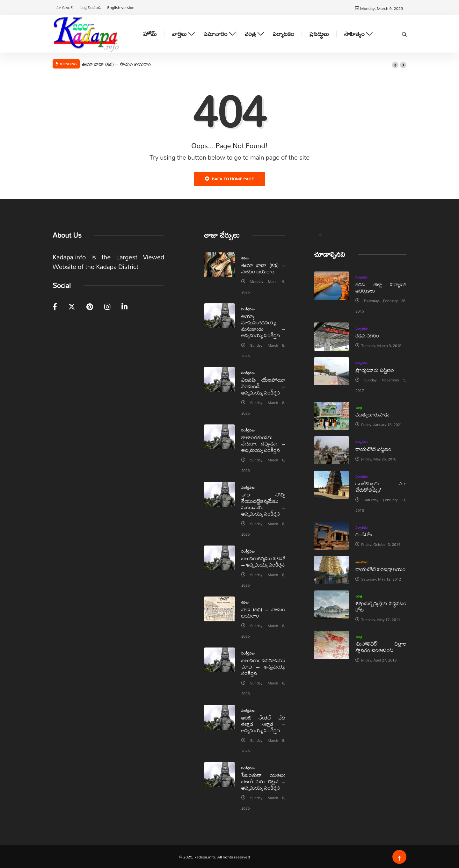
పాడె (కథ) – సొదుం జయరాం (263, 612)
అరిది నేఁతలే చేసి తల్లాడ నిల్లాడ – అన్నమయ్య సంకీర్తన (263, 723)
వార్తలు (179, 33)
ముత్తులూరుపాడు (372, 414)
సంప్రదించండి (90, 7)
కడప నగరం (367, 335)
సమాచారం (216, 33)
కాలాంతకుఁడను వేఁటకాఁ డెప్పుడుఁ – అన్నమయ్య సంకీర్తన (263, 443)
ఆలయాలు (362, 561)
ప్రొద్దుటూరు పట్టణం (375, 369)
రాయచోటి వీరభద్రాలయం (380, 568)
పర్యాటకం (284, 33)
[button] (395, 64)
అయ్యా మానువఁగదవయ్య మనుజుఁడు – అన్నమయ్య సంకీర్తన (263, 325)
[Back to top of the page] (400, 858)
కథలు (245, 257)
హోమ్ (150, 33)
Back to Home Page (229, 178)
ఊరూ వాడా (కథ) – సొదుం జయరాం (116, 63)
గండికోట (364, 534)
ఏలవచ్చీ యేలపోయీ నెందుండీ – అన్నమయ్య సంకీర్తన (263, 385)
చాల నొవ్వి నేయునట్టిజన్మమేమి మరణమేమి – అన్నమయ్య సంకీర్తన (263, 503)
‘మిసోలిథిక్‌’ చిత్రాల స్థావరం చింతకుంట (381, 646)
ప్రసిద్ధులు (319, 33)
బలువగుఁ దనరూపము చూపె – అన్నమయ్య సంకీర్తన (263, 666)
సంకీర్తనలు (248, 308)
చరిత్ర (250, 33)
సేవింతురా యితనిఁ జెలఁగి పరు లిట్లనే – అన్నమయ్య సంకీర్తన (263, 781)
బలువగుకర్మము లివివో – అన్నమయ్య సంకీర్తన (263, 561)
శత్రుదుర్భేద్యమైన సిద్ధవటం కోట (381, 606)
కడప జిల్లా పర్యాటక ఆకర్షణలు (381, 287)
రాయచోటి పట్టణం (373, 448)
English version (121, 7)
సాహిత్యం (354, 33)
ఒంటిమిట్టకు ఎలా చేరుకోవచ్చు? (381, 486)
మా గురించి (65, 7)
